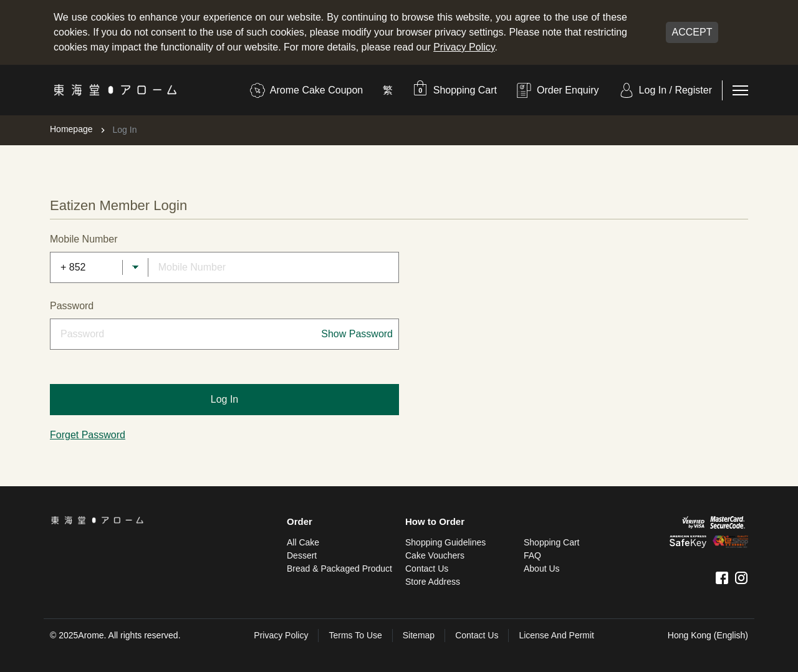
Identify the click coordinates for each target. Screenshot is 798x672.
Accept (692, 32)
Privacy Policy (464, 47)
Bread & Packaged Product (339, 569)
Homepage (71, 129)
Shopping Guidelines (445, 542)
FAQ (532, 555)
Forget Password (88, 435)
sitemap (419, 635)
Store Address (433, 582)
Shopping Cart (552, 542)
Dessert (302, 555)
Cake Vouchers (435, 555)
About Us (542, 569)
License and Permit (556, 635)
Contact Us (427, 569)
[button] (455, 90)
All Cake (303, 542)
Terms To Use (355, 635)
